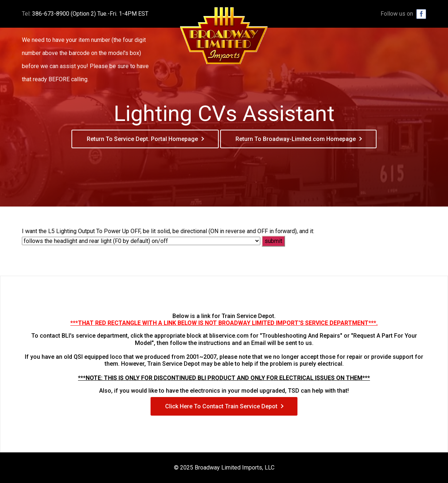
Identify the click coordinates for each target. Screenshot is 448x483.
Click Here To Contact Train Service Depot (221, 406)
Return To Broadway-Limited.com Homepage (296, 139)
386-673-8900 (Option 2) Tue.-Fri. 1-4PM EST (90, 14)
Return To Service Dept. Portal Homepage (142, 139)
